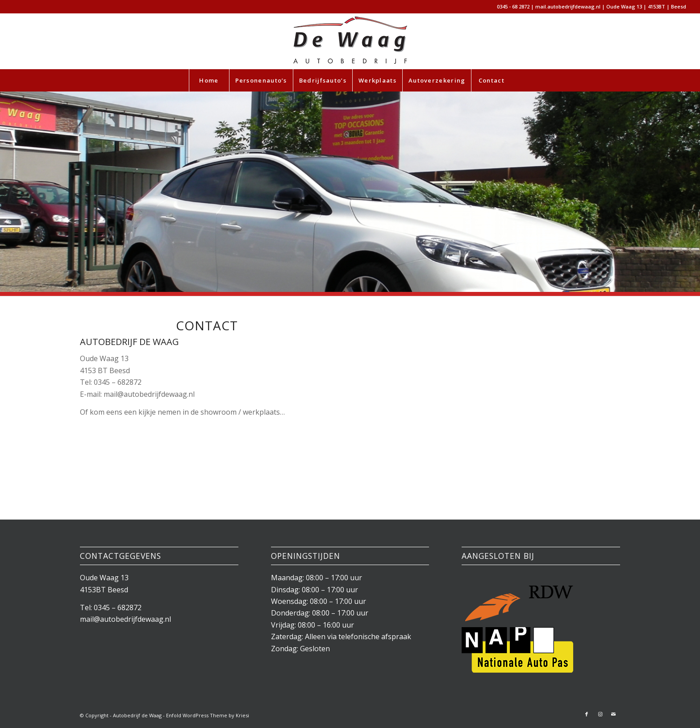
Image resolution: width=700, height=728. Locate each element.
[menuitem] (209, 80)
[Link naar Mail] (613, 714)
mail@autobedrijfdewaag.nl (125, 619)
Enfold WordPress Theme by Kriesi (208, 715)
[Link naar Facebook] (587, 714)
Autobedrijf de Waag (137, 715)
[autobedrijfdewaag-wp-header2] (350, 41)
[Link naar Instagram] (600, 714)
